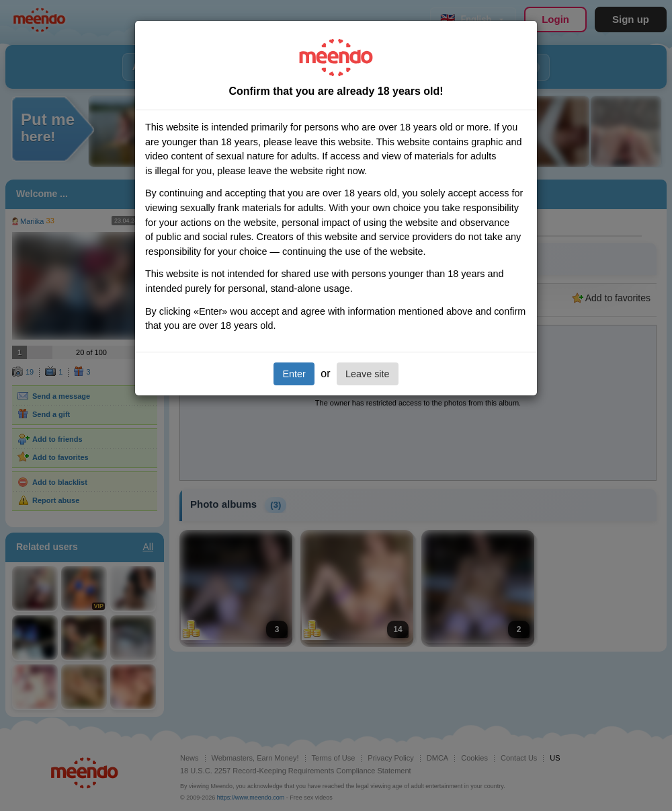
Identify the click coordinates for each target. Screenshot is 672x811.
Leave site (368, 374)
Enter (294, 374)
